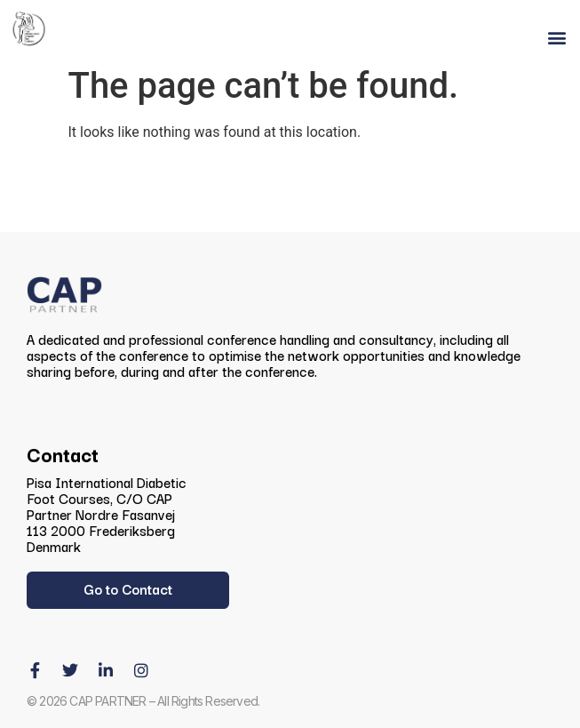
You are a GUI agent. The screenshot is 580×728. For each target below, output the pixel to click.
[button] (556, 38)
